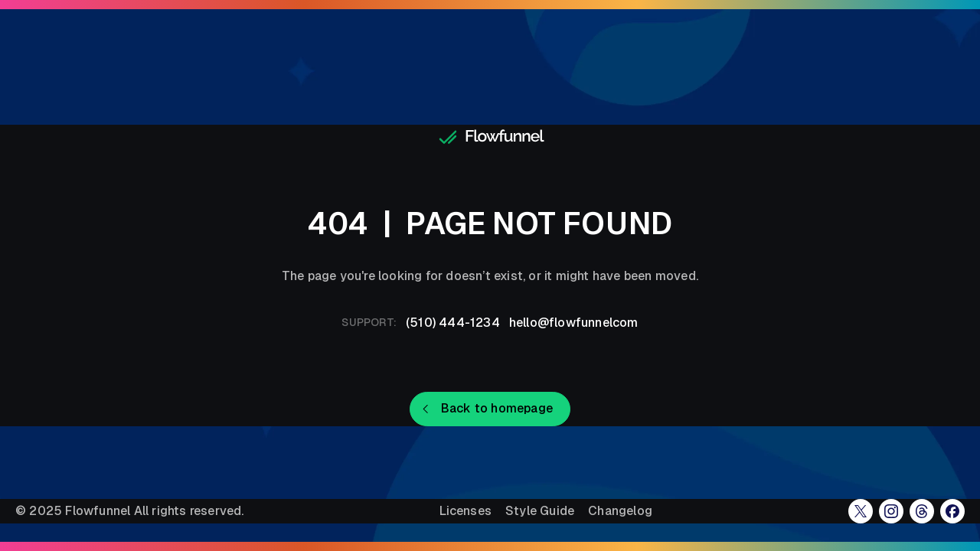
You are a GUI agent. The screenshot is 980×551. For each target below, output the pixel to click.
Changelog (620, 511)
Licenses (465, 511)
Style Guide (540, 511)
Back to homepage (497, 408)
